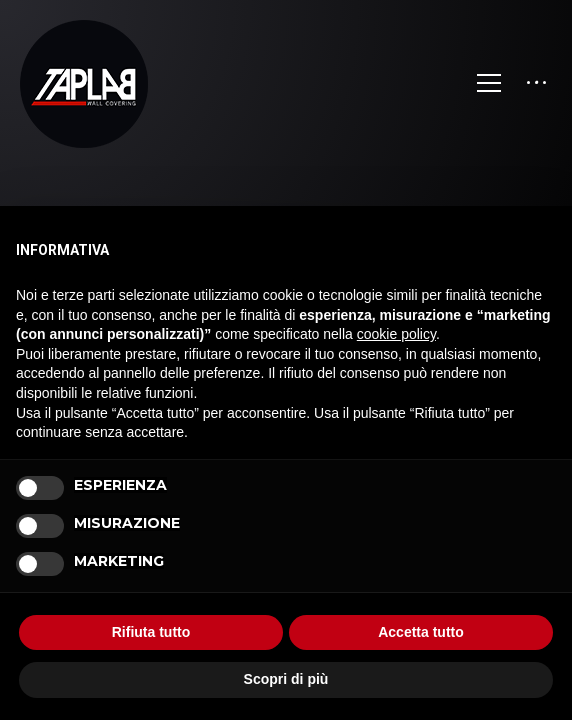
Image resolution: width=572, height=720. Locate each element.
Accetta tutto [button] (421, 632)
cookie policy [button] (396, 334)
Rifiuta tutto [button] (151, 632)
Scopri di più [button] (286, 679)
